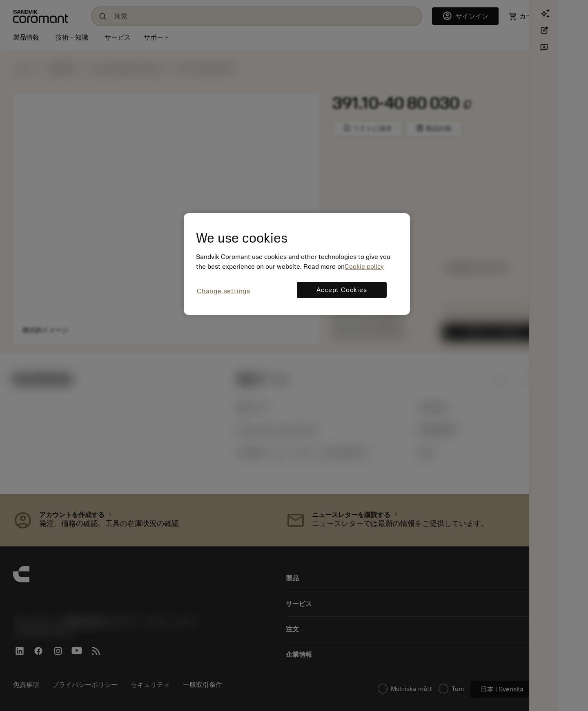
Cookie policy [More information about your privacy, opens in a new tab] (364, 267)
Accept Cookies (342, 290)
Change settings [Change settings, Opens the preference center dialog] (224, 291)
